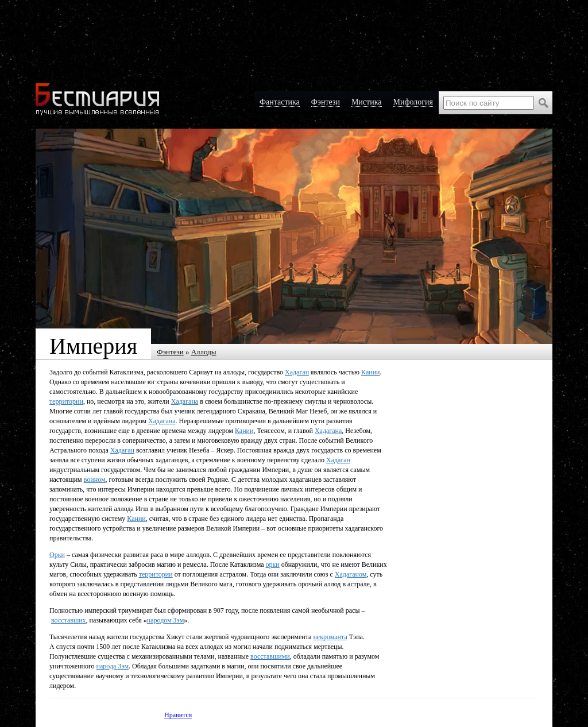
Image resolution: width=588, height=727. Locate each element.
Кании (370, 372)
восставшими (270, 656)
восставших (69, 620)
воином (95, 479)
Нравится (178, 715)
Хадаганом (351, 574)
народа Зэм (113, 666)
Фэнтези (170, 352)
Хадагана (185, 401)
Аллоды (204, 352)
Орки (57, 555)
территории (66, 401)
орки (273, 564)
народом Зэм (166, 620)
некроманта (330, 637)
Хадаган (297, 372)
